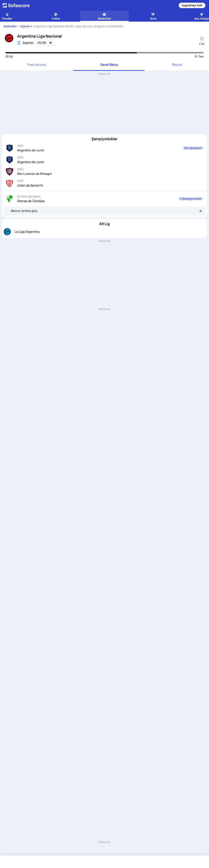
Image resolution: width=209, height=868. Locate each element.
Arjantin (25, 26)
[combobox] (45, 43)
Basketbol (10, 26)
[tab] (37, 65)
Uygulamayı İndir (192, 5)
